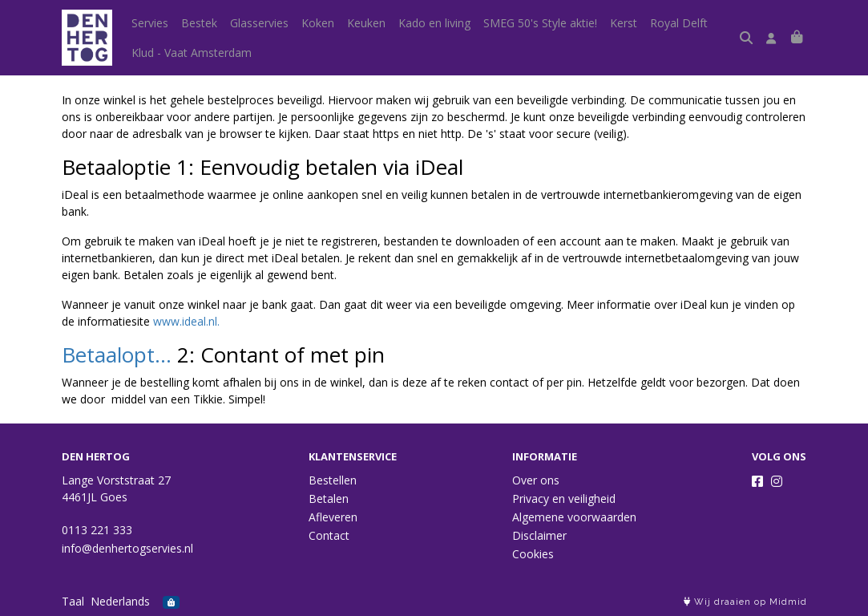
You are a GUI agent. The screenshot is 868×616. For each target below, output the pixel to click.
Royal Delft (679, 23)
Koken (318, 23)
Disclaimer (539, 535)
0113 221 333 (97, 530)
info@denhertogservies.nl (127, 548)
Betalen (329, 498)
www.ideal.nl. (186, 321)
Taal (73, 601)
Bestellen (333, 480)
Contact (329, 535)
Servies (150, 23)
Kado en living (434, 23)
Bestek (199, 23)
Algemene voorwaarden (574, 517)
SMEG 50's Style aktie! (540, 23)
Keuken (366, 23)
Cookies (533, 554)
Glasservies (259, 23)
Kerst (624, 23)
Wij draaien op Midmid (745, 602)
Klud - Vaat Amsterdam (192, 53)
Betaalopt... (117, 355)
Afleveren (333, 517)
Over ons (536, 480)
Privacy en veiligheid (564, 498)
